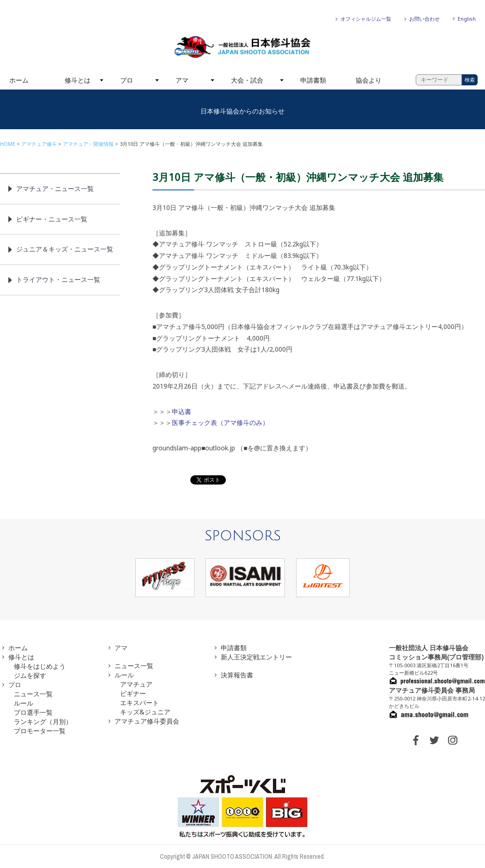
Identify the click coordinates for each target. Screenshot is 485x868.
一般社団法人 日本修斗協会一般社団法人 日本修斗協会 (242, 47)
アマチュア (136, 684)
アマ (182, 80)
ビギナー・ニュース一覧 (52, 219)
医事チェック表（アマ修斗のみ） (220, 422)
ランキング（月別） (43, 721)
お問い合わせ (424, 19)
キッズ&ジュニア (145, 712)
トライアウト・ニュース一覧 (58, 279)
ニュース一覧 (33, 694)
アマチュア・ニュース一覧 (55, 189)
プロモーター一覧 (40, 731)
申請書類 (313, 80)
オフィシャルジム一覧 (366, 19)
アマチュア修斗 (39, 144)
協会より (369, 80)
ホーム (19, 80)
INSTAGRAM (453, 740)
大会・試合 (247, 80)
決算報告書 (237, 675)
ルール (24, 703)
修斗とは (78, 80)
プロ (127, 80)
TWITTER (434, 740)
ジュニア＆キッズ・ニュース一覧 (65, 249)
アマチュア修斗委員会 (147, 721)
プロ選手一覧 (33, 712)
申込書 (182, 411)
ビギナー (133, 693)
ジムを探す (30, 675)
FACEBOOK (416, 740)
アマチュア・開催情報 (88, 144)
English (467, 19)
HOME (8, 144)
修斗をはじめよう (40, 666)
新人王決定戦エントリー (256, 657)
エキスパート (139, 703)
